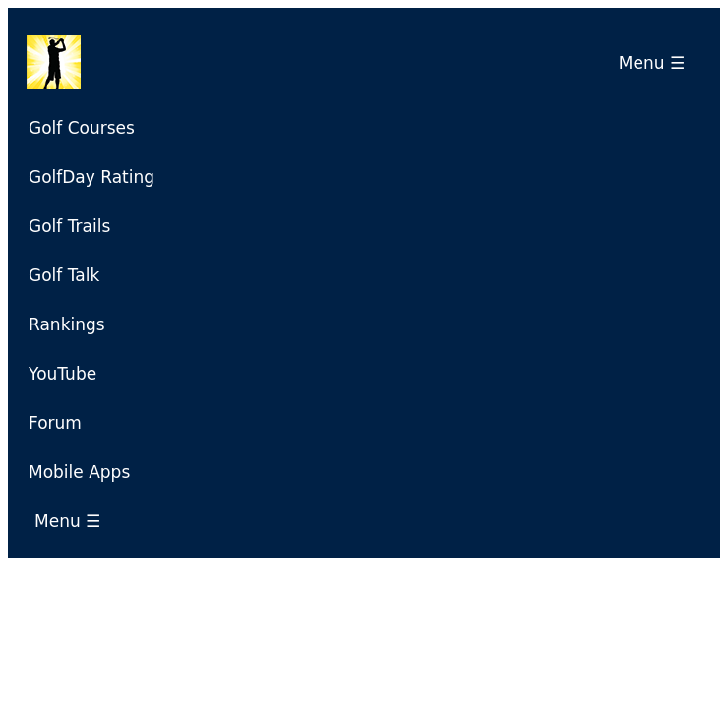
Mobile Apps (79, 472)
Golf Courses (82, 128)
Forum (55, 423)
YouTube (62, 374)
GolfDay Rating (91, 177)
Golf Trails (69, 226)
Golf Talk (64, 275)
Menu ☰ (657, 63)
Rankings (67, 324)
